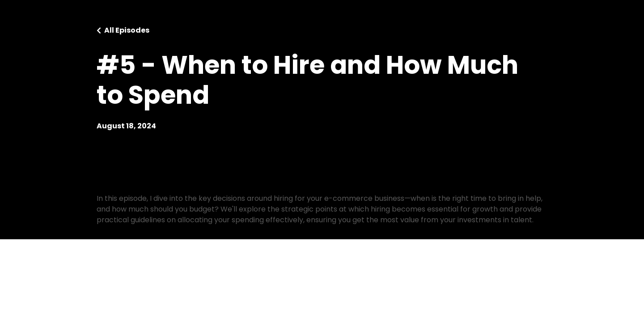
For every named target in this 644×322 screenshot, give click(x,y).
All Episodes (127, 30)
